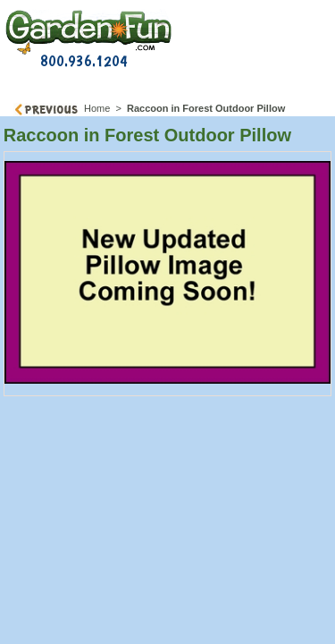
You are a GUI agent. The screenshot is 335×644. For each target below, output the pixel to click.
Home (97, 108)
